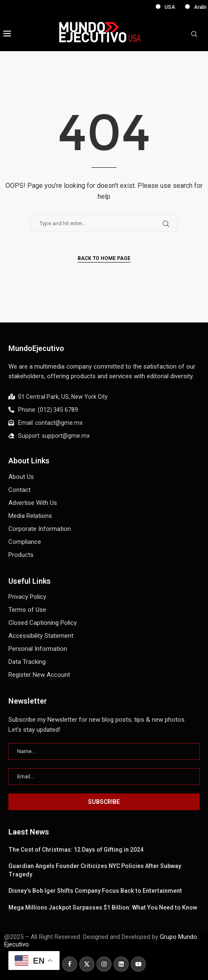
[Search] (194, 34)
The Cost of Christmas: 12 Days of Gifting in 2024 (76, 850)
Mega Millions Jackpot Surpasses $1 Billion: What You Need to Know (103, 907)
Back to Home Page (104, 258)
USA (186, 7)
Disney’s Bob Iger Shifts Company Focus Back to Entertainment (95, 891)
